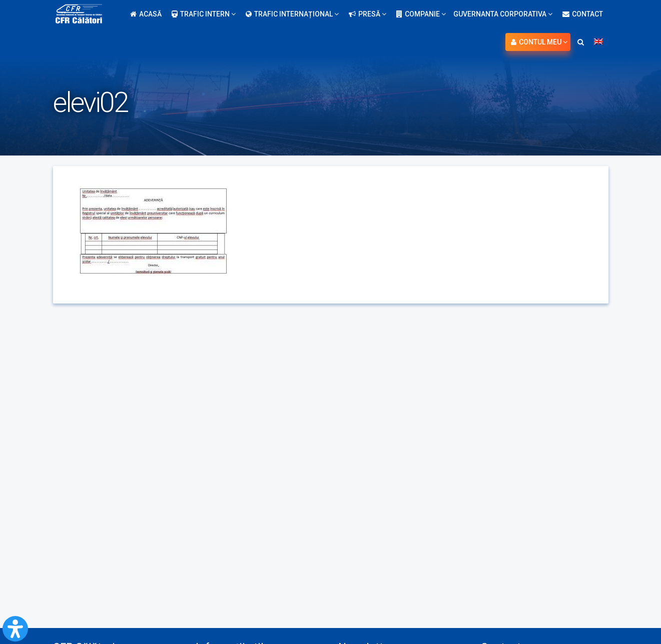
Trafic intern (204, 14)
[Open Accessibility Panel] (15, 629)
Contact (583, 14)
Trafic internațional (292, 14)
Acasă (146, 14)
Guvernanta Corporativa (503, 14)
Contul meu (539, 42)
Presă (368, 14)
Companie (421, 14)
